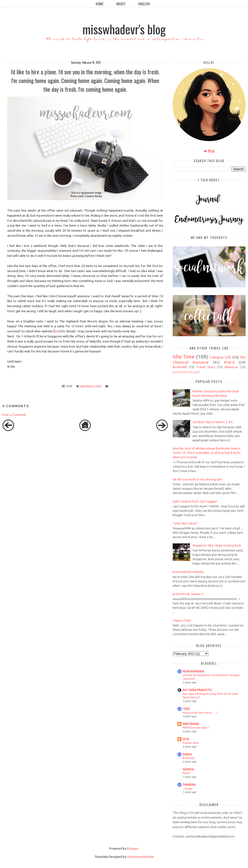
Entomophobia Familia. (188, 572)
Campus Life (220, 357)
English (144, 4)
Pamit (186, 773)
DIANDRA (189, 785)
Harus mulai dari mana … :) (200, 712)
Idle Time (184, 357)
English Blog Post (86, 386)
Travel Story (206, 367)
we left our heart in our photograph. (198, 479)
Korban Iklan (191, 743)
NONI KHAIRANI (193, 671)
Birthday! (189, 758)
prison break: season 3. (188, 594)
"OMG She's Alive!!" (186, 523)
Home (100, 4)
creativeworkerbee (140, 857)
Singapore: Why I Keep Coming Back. (217, 545)
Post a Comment (14, 415)
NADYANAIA (191, 724)
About (121, 4)
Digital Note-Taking (184, 372)
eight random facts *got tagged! (195, 501)
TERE (186, 709)
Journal (98, 386)
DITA (186, 739)
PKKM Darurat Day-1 (196, 727)
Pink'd (229, 362)
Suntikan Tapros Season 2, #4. (213, 422)
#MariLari (231, 367)
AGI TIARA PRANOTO (197, 690)
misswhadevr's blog (124, 29)
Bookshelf (180, 367)
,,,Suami (188, 788)
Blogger (132, 848)
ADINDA (188, 769)
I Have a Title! (182, 621)
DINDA (187, 754)
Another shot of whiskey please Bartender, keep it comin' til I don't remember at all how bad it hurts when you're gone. (207, 453)
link (57, 331)
